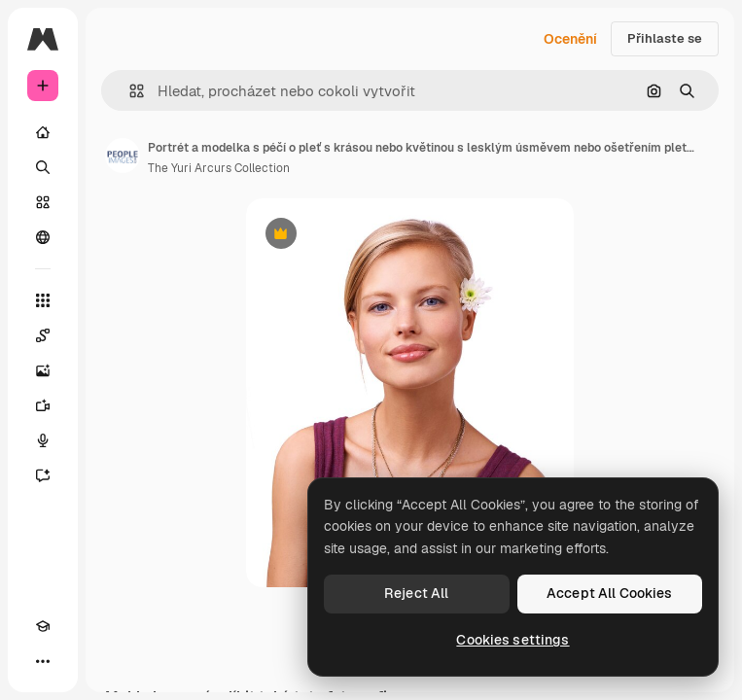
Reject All (416, 593)
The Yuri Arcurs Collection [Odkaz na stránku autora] (219, 168)
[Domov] (43, 132)
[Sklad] (43, 202)
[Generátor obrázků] (43, 370)
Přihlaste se (665, 38)
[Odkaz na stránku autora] (123, 156)
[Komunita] (43, 237)
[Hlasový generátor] (43, 440)
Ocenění (570, 39)
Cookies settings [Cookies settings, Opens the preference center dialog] (512, 640)
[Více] (43, 661)
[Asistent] (43, 475)
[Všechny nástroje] (43, 300)
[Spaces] (43, 335)
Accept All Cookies (610, 593)
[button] (129, 91)
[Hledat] (43, 167)
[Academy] (43, 626)
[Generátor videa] (43, 405)
